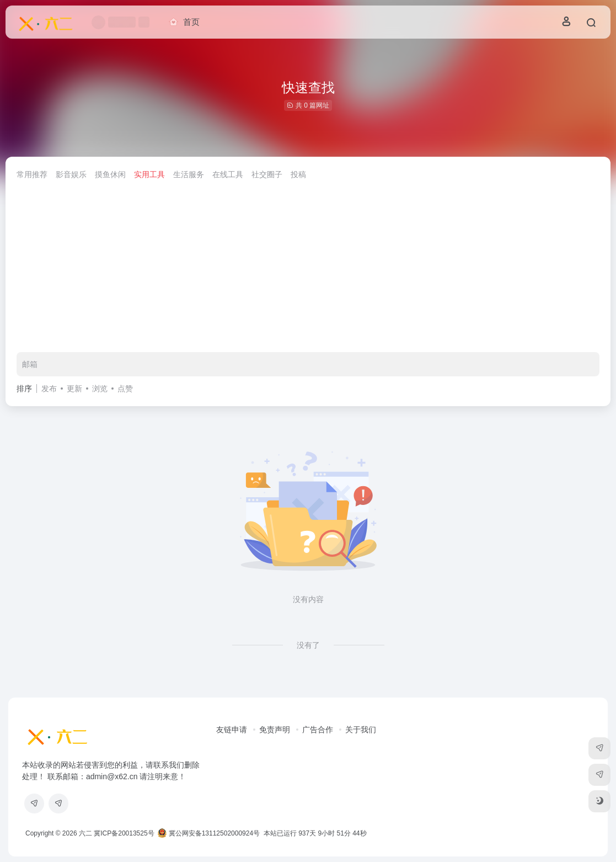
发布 (49, 389)
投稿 (298, 174)
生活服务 (189, 174)
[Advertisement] (308, 269)
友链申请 (232, 730)
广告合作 (318, 730)
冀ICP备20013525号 (124, 833)
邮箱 (30, 364)
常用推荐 (32, 174)
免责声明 (275, 730)
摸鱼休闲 (110, 174)
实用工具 (149, 174)
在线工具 (228, 174)
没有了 (308, 645)
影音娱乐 (71, 174)
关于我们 (361, 730)
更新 (74, 389)
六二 (85, 833)
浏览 (100, 389)
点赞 (125, 389)
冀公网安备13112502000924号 (209, 833)
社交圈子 (267, 174)
